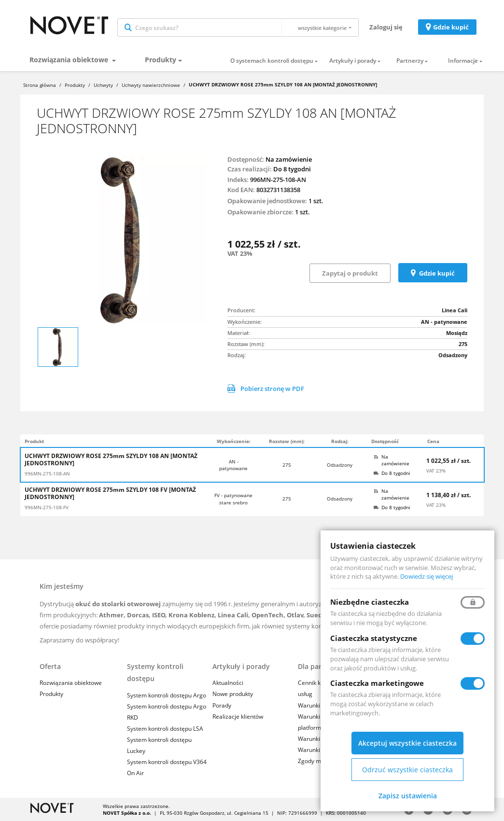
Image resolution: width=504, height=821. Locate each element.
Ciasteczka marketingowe (377, 683)
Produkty (161, 60)
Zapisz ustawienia (408, 796)
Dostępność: (246, 159)
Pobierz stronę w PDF (266, 389)
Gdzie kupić (451, 27)
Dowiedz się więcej (427, 576)
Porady (222, 705)
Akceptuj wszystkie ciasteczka (407, 743)
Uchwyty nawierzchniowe (151, 85)
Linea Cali (455, 310)
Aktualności (228, 683)
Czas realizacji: (250, 169)
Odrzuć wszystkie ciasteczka (407, 770)
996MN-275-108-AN (47, 473)
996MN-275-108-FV (47, 507)
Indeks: (238, 180)
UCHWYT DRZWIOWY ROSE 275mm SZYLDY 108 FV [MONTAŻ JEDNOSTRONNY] (110, 494)
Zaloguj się (386, 27)
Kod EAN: (241, 190)
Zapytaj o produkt (350, 273)
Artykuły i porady (353, 61)
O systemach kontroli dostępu (272, 61)
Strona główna (40, 85)
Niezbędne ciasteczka (370, 602)
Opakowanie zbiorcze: (260, 212)
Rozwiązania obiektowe (70, 60)
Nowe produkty (233, 694)
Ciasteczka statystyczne (374, 638)
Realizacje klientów (238, 717)
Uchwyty (103, 85)
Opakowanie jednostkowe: (267, 201)
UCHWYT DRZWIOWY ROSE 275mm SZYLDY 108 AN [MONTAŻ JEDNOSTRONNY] (111, 460)
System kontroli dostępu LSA (165, 729)
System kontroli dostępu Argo (167, 695)
